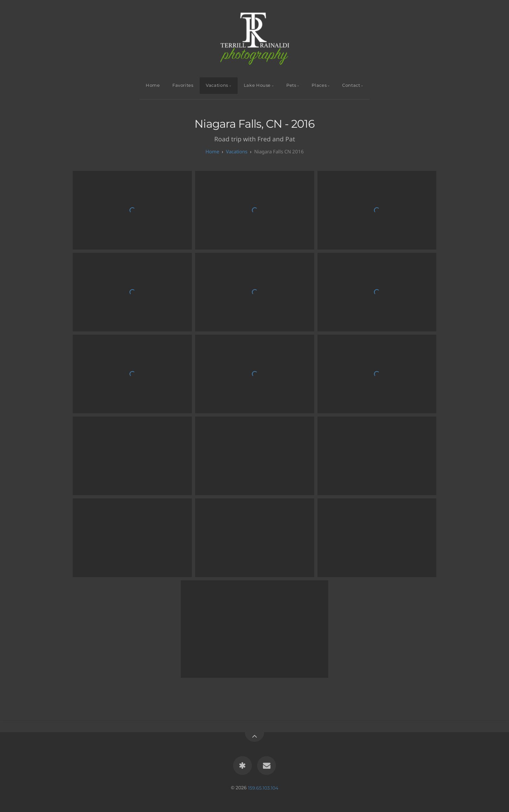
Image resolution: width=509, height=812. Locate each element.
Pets (291, 85)
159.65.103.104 (263, 788)
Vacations (217, 85)
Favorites (183, 85)
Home (153, 85)
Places (319, 85)
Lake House (257, 85)
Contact (351, 85)
